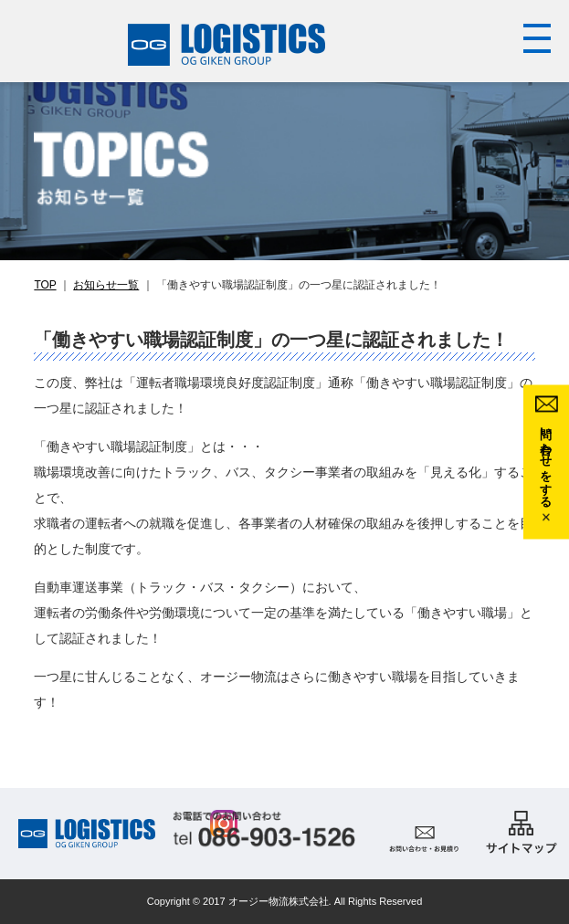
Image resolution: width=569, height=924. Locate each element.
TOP (45, 285)
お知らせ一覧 (106, 285)
